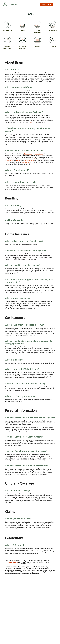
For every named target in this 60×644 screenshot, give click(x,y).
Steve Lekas (28, 154)
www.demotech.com (11, 562)
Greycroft (32, 159)
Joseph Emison (39, 154)
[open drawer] (56, 5)
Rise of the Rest (29, 161)
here (31, 123)
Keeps (11, 161)
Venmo (18, 161)
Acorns (48, 159)
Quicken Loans (26, 163)
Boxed (7, 161)
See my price (46, 5)
